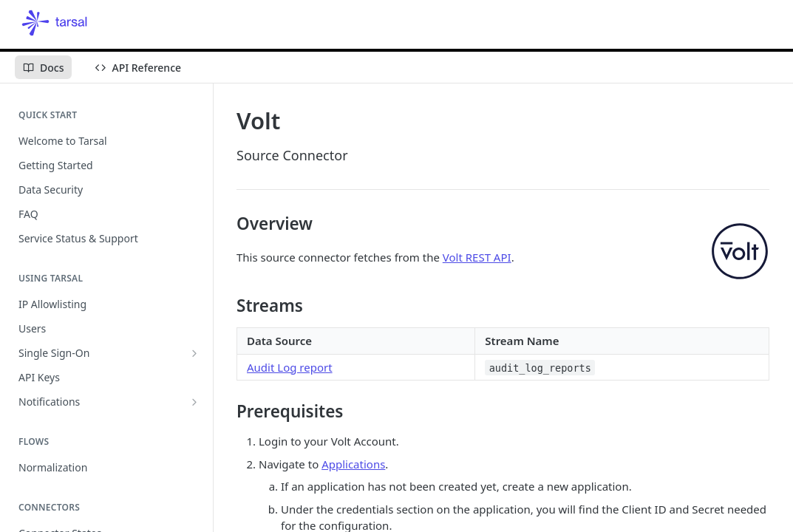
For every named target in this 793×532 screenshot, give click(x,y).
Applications (353, 464)
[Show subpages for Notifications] (194, 402)
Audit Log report (290, 367)
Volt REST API (477, 257)
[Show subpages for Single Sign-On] (194, 353)
